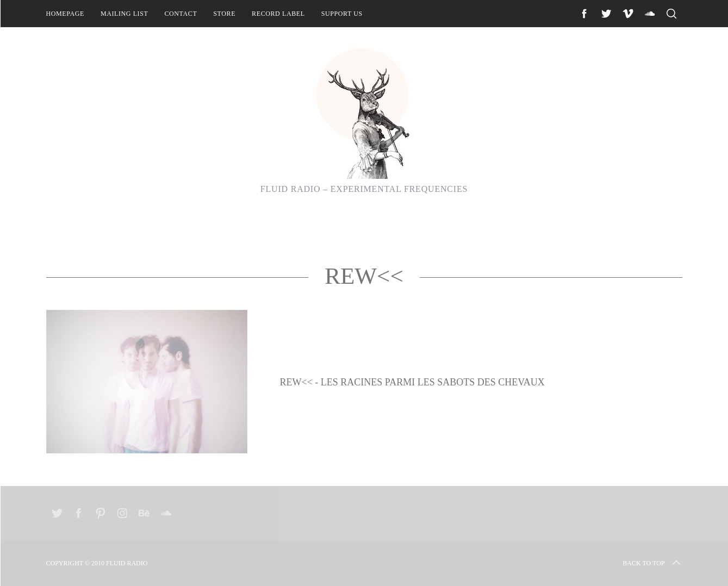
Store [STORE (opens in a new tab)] (224, 14)
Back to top (652, 563)
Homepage (65, 14)
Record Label (278, 14)
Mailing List (125, 14)
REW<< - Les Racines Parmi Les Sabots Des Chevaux (412, 382)
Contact (181, 14)
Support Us (342, 14)
